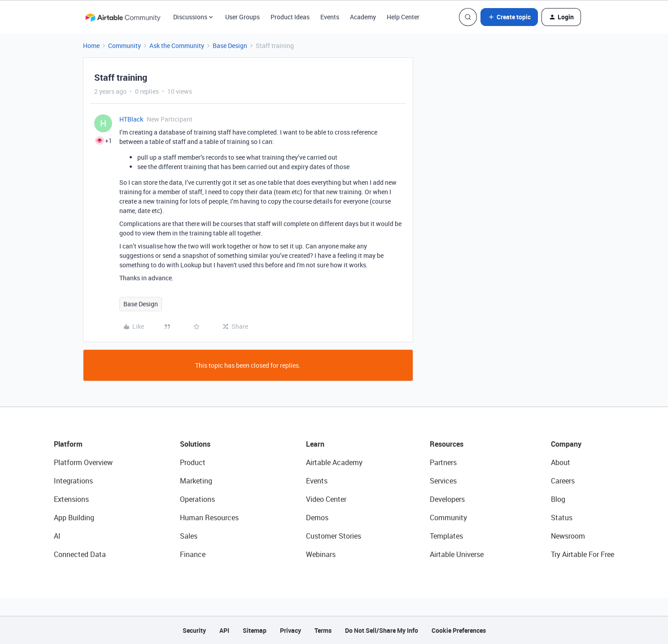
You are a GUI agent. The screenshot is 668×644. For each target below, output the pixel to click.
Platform (68, 444)
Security (194, 630)
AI (57, 536)
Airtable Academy (334, 462)
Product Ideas (290, 17)
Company (566, 444)
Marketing (196, 481)
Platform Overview (83, 462)
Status (562, 518)
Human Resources (209, 518)
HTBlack (131, 119)
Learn (315, 444)
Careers (563, 481)
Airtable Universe (457, 554)
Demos (317, 518)
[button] (509, 17)
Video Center (326, 499)
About (561, 462)
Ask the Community (177, 46)
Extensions (71, 499)
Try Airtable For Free (583, 554)
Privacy (290, 630)
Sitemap (255, 630)
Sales (189, 536)
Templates (446, 536)
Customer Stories (334, 536)
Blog (558, 499)
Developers (447, 499)
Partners (443, 462)
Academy (363, 17)
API (224, 630)
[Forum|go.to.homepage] (123, 17)
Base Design (230, 46)
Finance (193, 554)
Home (91, 46)
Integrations (73, 481)
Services (443, 481)
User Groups (242, 17)
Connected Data (80, 554)
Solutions (195, 444)
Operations (197, 499)
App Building (74, 518)
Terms (323, 630)
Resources (447, 444)
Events (330, 17)
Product (193, 462)
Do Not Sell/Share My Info (382, 630)
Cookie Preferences (459, 630)
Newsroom (568, 536)
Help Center (403, 17)
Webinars (321, 554)
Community (124, 46)
